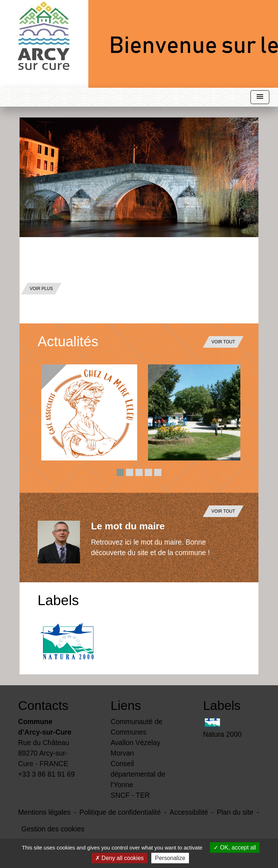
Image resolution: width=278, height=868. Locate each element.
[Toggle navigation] (260, 97)
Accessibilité (189, 812)
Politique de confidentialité (120, 812)
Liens (126, 705)
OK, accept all (235, 848)
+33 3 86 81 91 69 (47, 774)
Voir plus (41, 289)
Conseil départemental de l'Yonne (138, 774)
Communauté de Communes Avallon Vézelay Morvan (137, 737)
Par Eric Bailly (49, 270)
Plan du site (235, 812)
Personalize (170, 858)
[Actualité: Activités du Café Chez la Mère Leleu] (89, 412)
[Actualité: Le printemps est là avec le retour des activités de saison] (196, 412)
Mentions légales (44, 812)
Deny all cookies (119, 858)
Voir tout (223, 342)
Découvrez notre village (98, 253)
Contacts (43, 705)
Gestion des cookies (53, 829)
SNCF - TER (130, 795)
